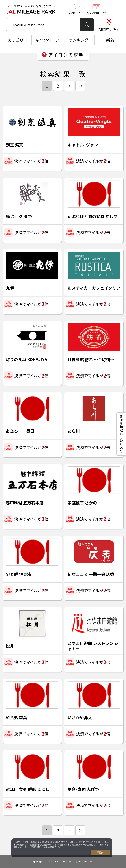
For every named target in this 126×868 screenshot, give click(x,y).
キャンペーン (47, 40)
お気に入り (77, 9)
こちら (45, 847)
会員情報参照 (96, 9)
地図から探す (109, 25)
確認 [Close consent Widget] (100, 852)
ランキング (79, 40)
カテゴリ (16, 40)
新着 (110, 40)
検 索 (87, 25)
